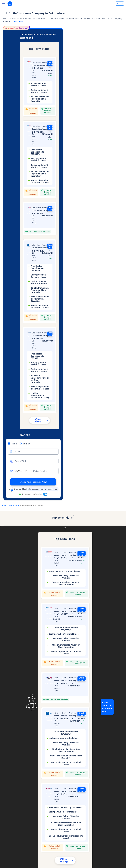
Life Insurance (14, 505)
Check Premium (50, 64)
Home (4, 505)
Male (14, 444)
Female (27, 444)
